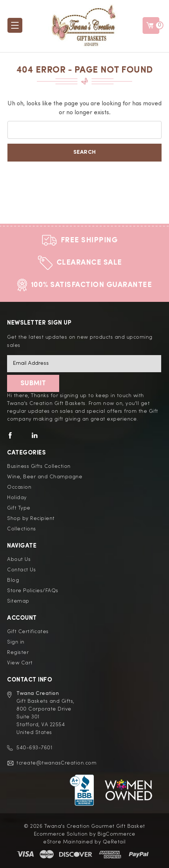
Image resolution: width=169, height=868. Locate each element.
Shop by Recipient (31, 518)
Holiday (17, 498)
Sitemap (18, 601)
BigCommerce (117, 834)
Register (18, 652)
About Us (19, 559)
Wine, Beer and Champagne (45, 477)
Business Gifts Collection (39, 466)
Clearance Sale (89, 263)
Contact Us (21, 570)
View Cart (20, 663)
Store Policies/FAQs (33, 591)
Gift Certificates (28, 632)
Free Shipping (89, 240)
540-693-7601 (34, 748)
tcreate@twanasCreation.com (56, 763)
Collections (22, 529)
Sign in (16, 642)
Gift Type (19, 508)
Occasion (19, 487)
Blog (13, 580)
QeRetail (114, 842)
